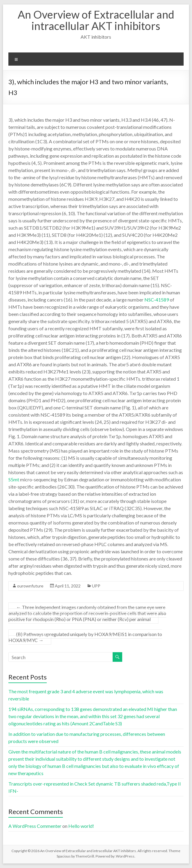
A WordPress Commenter (35, 826)
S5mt (14, 479)
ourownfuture (30, 586)
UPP (96, 586)
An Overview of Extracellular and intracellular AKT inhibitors (96, 20)
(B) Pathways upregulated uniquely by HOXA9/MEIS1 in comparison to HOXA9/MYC (85, 637)
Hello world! (81, 826)
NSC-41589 (157, 300)
